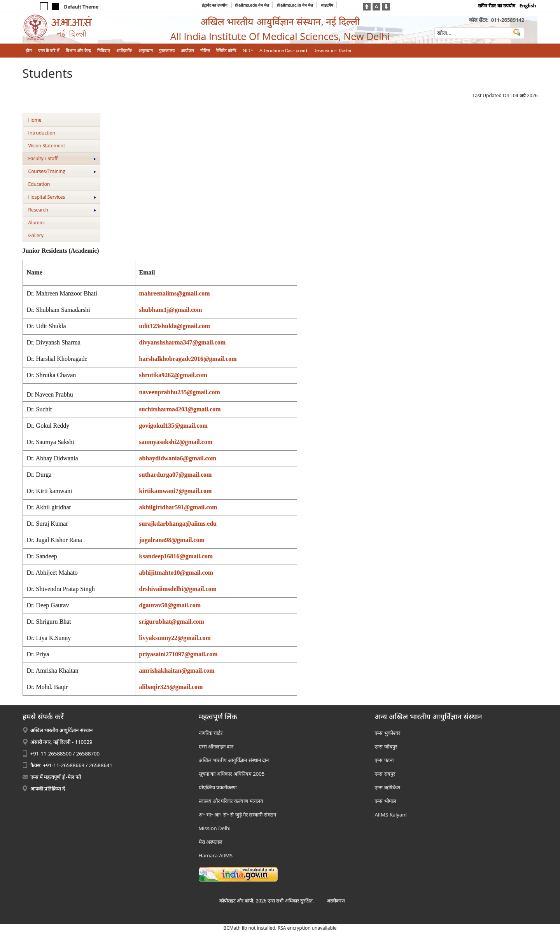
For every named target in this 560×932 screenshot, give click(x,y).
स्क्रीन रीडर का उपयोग (496, 6)
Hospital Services (62, 197)
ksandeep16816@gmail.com (176, 556)
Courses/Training (62, 171)
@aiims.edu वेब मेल (252, 5)
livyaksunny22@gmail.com (175, 638)
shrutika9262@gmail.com (173, 375)
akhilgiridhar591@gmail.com (178, 507)
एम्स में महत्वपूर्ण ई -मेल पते (56, 777)
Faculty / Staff (62, 158)
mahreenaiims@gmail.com (175, 293)
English (528, 6)
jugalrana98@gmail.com (172, 540)
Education (39, 184)
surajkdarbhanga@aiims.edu (178, 524)
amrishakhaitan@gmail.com (177, 671)
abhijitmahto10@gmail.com (176, 573)
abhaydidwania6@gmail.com (178, 458)
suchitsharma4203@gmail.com (180, 409)
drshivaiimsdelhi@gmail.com (178, 589)
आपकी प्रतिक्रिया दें (48, 789)
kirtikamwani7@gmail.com (176, 491)
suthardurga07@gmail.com (176, 475)
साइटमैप (327, 5)
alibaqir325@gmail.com (171, 687)
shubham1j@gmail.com (171, 310)
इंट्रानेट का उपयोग (215, 5)
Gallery (36, 235)
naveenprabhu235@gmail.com (180, 392)
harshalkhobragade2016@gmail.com (188, 359)
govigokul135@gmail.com (173, 426)
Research (62, 210)
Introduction (42, 133)
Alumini (37, 223)
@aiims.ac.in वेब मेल (295, 5)
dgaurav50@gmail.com (170, 605)
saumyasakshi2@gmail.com (176, 442)
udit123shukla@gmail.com (175, 326)
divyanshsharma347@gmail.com (182, 342)
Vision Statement (47, 146)
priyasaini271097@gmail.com (178, 654)
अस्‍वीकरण (336, 901)
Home (35, 120)
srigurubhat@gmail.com (172, 622)
